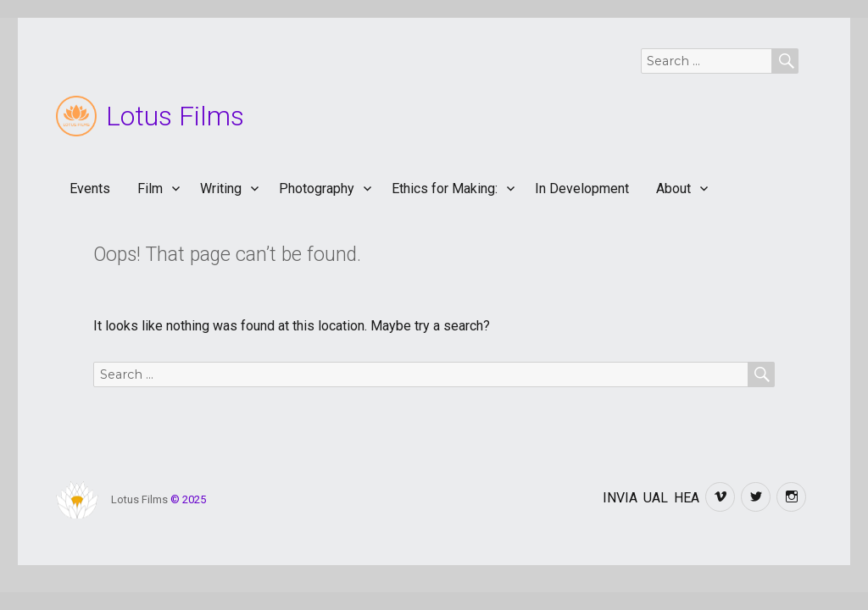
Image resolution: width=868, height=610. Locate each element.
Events (90, 189)
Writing (221, 189)
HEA (687, 498)
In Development (582, 189)
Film (150, 189)
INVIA (620, 498)
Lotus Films (175, 116)
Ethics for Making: (445, 189)
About (673, 189)
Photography (317, 189)
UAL (656, 498)
